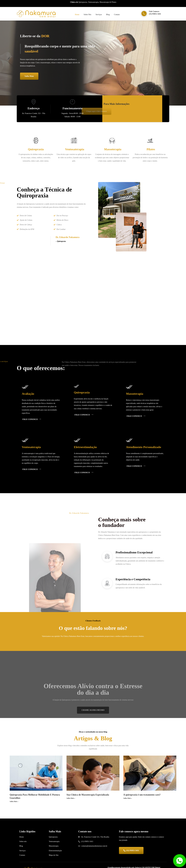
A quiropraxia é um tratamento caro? (142, 799)
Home (77, 15)
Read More (36, 168)
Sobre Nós (87, 15)
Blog (108, 15)
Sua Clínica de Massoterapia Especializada (88, 799)
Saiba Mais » (14, 806)
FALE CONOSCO (33, 421)
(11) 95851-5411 (155, 14)
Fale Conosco (154, 11)
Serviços (99, 15)
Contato (118, 15)
